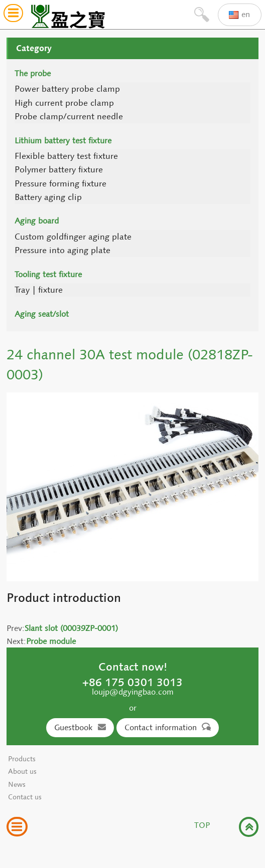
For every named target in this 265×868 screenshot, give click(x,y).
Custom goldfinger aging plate (73, 237)
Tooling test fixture (48, 274)
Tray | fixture (39, 290)
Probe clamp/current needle (69, 117)
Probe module (51, 641)
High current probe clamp (64, 103)
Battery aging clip (48, 197)
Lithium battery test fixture (63, 141)
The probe (33, 73)
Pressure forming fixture (60, 184)
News (17, 785)
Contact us (25, 797)
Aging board (37, 221)
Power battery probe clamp (67, 89)
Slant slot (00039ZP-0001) (71, 628)
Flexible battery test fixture (66, 156)
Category (34, 48)
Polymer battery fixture (59, 170)
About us (22, 772)
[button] (13, 15)
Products (22, 759)
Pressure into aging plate (62, 250)
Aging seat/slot (42, 314)
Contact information (168, 727)
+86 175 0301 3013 (132, 682)
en (239, 15)
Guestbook (80, 727)
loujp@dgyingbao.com (133, 692)
